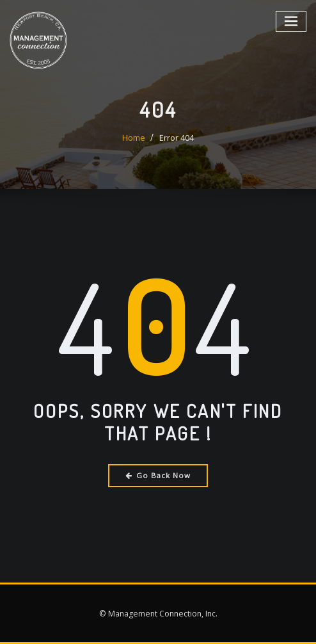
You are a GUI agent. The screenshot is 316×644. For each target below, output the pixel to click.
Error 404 (177, 151)
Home (134, 151)
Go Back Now (158, 475)
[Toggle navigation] (292, 21)
